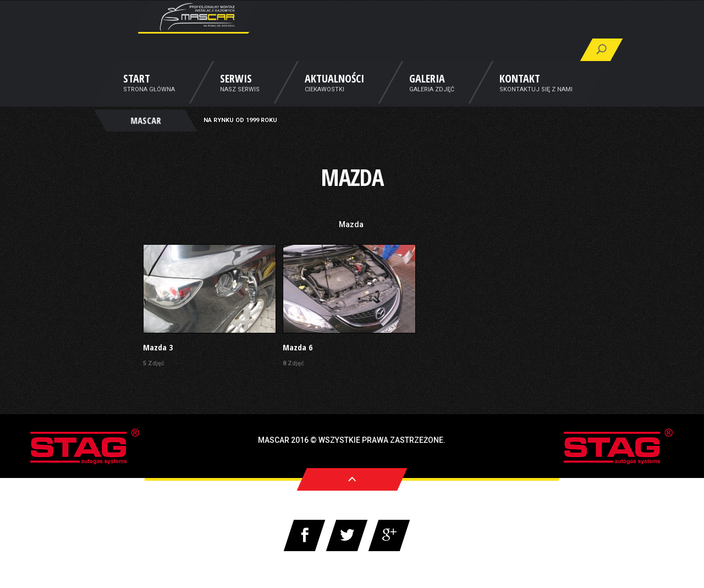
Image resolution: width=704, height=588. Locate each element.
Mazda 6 (298, 347)
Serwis (236, 95)
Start (137, 95)
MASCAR (145, 135)
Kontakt (520, 95)
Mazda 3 (158, 347)
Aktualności (334, 95)
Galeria (427, 95)
